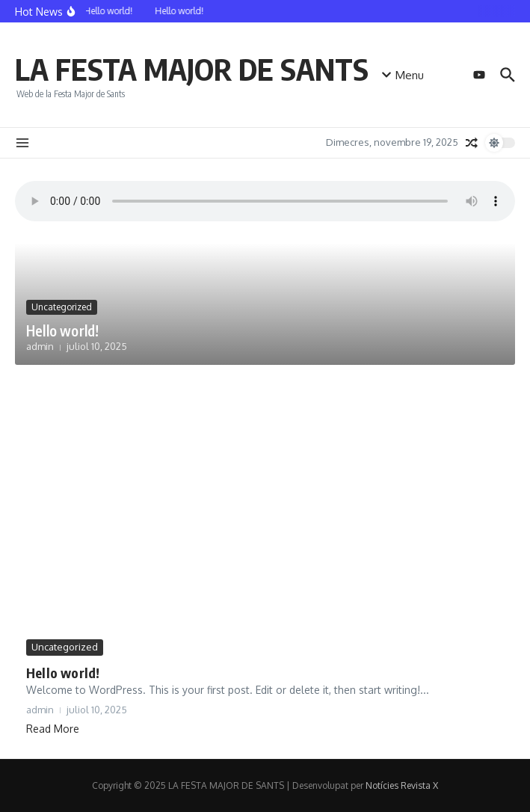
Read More (53, 729)
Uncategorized (62, 307)
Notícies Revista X (402, 785)
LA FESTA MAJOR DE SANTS (192, 69)
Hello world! (62, 330)
